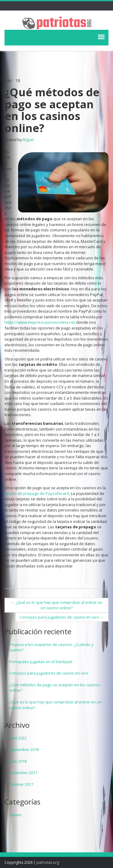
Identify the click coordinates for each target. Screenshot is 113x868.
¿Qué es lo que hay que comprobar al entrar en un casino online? (57, 605)
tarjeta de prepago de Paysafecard (37, 493)
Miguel (28, 140)
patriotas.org (48, 862)
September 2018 (24, 749)
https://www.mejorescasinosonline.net (40, 322)
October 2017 (21, 784)
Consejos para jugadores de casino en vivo (62, 617)
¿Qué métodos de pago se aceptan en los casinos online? (55, 688)
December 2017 (23, 773)
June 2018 (18, 761)
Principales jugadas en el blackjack (41, 662)
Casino (15, 815)
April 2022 (18, 738)
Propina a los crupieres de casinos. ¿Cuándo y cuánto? (51, 647)
